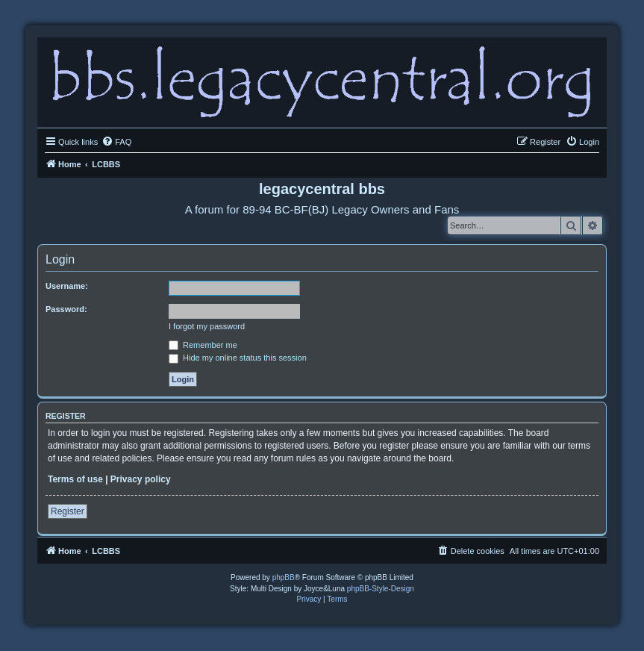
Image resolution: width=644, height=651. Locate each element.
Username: (67, 286)
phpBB (284, 577)
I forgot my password (207, 326)
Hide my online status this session (238, 358)
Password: (66, 309)
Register (68, 511)
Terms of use (75, 479)
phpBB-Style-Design (381, 589)
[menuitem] (116, 142)
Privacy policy (141, 479)
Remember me (203, 345)
